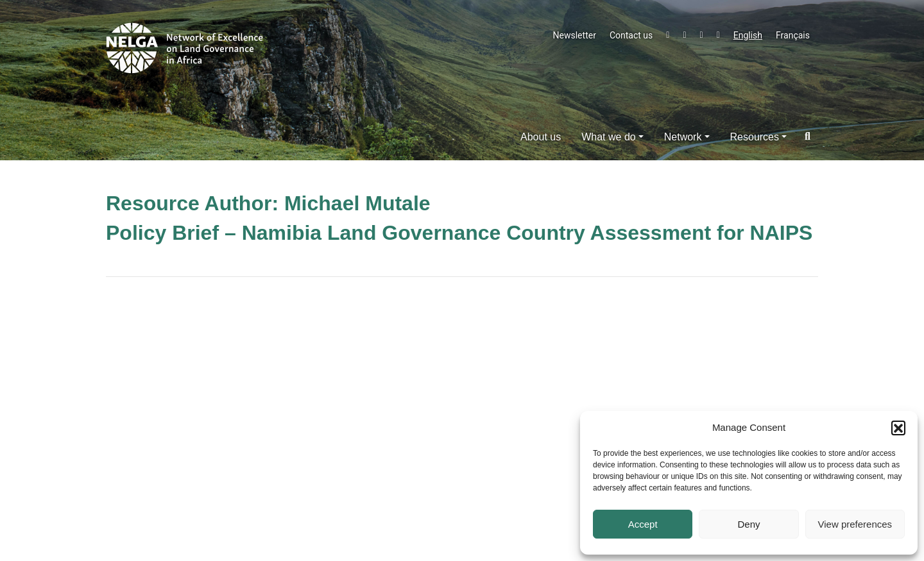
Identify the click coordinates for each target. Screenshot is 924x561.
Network (683, 137)
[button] (898, 428)
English (748, 35)
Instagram (718, 35)
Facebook (684, 35)
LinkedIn (702, 35)
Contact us (631, 35)
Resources (755, 137)
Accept (643, 524)
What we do (608, 137)
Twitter (668, 35)
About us (541, 137)
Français (793, 35)
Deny (749, 524)
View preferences (855, 524)
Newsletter (575, 35)
